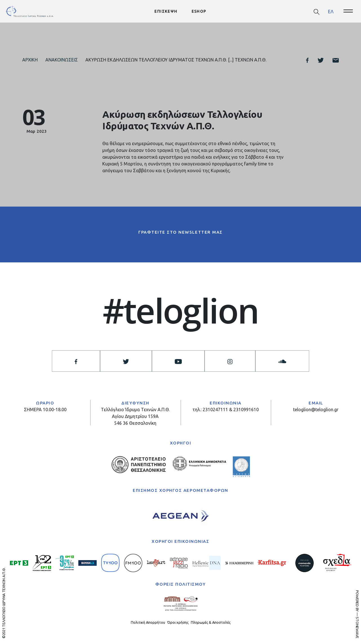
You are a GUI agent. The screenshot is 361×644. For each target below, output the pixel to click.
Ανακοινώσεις (62, 60)
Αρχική (30, 60)
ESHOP (199, 11)
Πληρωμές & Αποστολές (211, 622)
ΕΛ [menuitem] (331, 11)
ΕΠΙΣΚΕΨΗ (166, 11)
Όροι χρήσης (178, 622)
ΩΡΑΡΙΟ (45, 403)
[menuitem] (331, 11)
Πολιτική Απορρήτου (148, 622)
